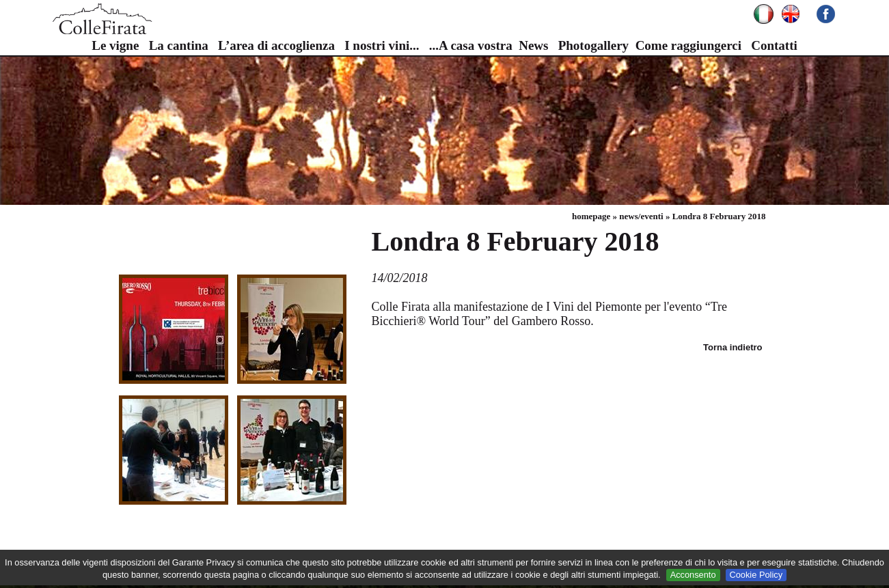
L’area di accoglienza (276, 45)
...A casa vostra (471, 45)
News (533, 45)
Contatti (774, 45)
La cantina (179, 45)
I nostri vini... (382, 45)
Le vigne (115, 45)
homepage (591, 216)
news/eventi (641, 216)
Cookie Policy (756, 575)
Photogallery (593, 45)
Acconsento (693, 575)
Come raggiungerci (688, 45)
